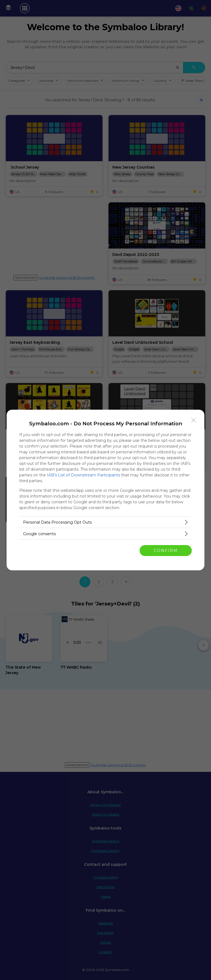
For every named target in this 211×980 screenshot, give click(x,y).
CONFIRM (166, 551)
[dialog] (105, 490)
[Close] (194, 420)
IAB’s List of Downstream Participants (84, 475)
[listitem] (105, 522)
